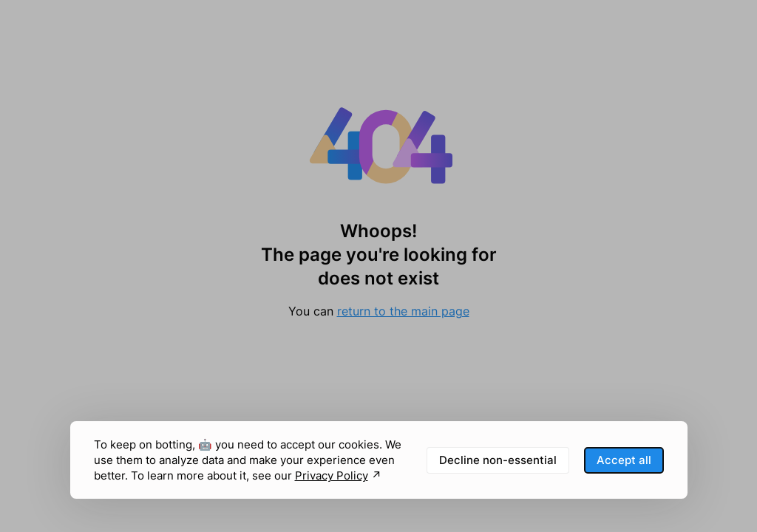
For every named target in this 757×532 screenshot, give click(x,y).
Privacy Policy (332, 475)
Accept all (624, 460)
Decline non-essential (498, 460)
